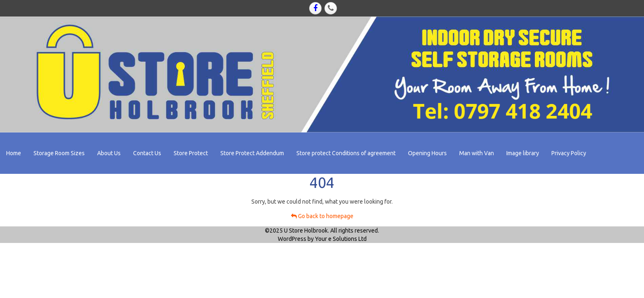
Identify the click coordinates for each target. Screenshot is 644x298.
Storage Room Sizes (59, 153)
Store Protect (191, 153)
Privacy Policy (569, 153)
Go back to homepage (322, 216)
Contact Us (147, 153)
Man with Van (477, 153)
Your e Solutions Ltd (341, 239)
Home (14, 153)
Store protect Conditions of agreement (346, 153)
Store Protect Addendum (252, 153)
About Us (109, 153)
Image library (523, 153)
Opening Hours (427, 153)
